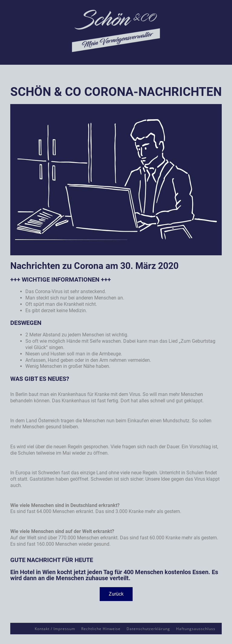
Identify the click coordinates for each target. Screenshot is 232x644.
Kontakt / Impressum (55, 629)
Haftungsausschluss (196, 629)
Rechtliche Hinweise (101, 629)
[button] (116, 594)
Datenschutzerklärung (148, 629)
